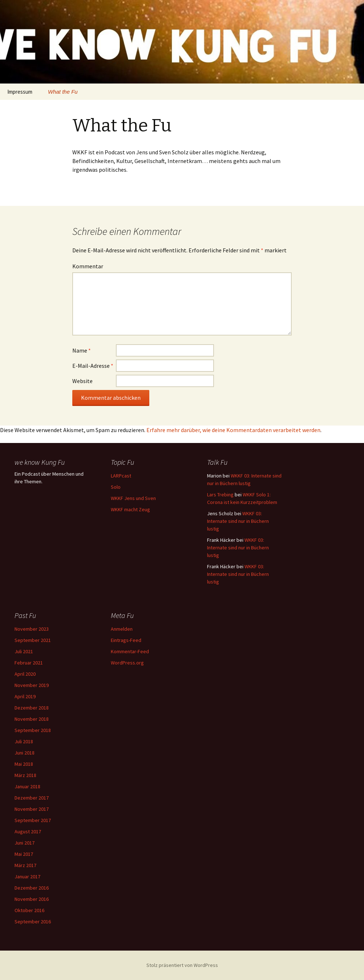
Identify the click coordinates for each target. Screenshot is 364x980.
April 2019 (25, 696)
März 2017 (25, 865)
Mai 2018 (24, 764)
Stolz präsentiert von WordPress (182, 965)
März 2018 (25, 775)
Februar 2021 (29, 663)
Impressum (20, 92)
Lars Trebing (220, 495)
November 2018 (32, 719)
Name (82, 350)
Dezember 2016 (32, 888)
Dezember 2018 (32, 708)
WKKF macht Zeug (130, 509)
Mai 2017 (24, 854)
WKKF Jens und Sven (133, 498)
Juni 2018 (25, 753)
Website (82, 381)
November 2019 (32, 685)
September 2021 (33, 640)
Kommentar (88, 266)
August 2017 (28, 831)
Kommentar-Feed (130, 651)
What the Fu (63, 92)
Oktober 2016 (29, 910)
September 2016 (33, 922)
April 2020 (25, 674)
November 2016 (32, 899)
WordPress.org (127, 663)
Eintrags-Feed (126, 640)
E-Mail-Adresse (93, 366)
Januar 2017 (27, 877)
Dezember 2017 (32, 798)
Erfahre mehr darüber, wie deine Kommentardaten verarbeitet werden (233, 430)
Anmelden (122, 629)
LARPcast (121, 476)
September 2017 (33, 820)
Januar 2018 (27, 786)
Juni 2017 (25, 843)
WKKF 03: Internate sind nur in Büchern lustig (238, 521)
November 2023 (32, 629)
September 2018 (33, 730)
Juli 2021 (24, 651)
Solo (116, 487)
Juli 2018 (24, 741)
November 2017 (32, 809)
